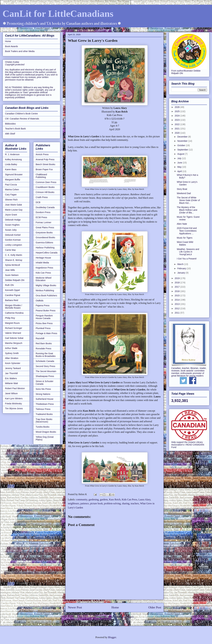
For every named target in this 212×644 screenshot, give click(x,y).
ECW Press (41, 217)
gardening (94, 499)
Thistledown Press (45, 404)
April (180, 171)
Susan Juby (11, 230)
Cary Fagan (11, 195)
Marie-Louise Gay (14, 210)
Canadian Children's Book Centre (21, 114)
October (182, 145)
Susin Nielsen (12, 275)
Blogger (112, 637)
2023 (178, 120)
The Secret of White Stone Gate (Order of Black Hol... (188, 200)
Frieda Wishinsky (13, 404)
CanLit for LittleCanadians (58, 14)
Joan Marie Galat (13, 205)
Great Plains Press (45, 227)
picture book (96, 503)
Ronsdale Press (43, 348)
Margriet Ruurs (12, 323)
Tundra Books (43, 427)
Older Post (155, 607)
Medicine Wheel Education (44, 279)
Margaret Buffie (13, 180)
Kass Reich (115, 499)
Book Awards (11, 46)
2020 (178, 133)
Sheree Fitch (11, 200)
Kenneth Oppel (12, 290)
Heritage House (43, 258)
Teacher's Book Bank (15, 129)
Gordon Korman (13, 240)
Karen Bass (11, 169)
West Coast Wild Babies (185, 243)
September (183, 150)
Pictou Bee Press (44, 323)
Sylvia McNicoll (12, 265)
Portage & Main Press (46, 333)
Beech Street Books (45, 164)
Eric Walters (11, 378)
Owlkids (40, 301)
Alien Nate (182, 224)
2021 (178, 129)
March (181, 264)
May (180, 167)
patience (85, 503)
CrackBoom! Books (45, 187)
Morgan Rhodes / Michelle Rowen (13, 307)
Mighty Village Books (46, 285)
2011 (178, 313)
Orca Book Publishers (46, 296)
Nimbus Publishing (45, 290)
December (183, 137)
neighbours (73, 503)
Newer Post (75, 607)
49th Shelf (10, 134)
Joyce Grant (11, 215)
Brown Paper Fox (44, 169)
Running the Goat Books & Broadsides (46, 355)
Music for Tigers (185, 238)
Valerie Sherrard (13, 333)
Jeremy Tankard (13, 368)
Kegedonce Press (44, 268)
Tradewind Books (44, 414)
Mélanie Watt (11, 383)
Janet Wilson (11, 393)
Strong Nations (43, 394)
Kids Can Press (129, 499)
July (180, 158)
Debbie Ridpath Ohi (15, 280)
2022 (178, 124)
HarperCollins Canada (47, 253)
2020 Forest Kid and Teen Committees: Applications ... (187, 231)
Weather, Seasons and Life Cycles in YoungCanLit (188, 252)
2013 (178, 304)
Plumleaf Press (43, 328)
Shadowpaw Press (45, 376)
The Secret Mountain (46, 371)
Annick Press (42, 154)
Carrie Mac (10, 250)
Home (115, 607)
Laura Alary (144, 499)
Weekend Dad (184, 193)
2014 (178, 300)
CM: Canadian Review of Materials (22, 119)
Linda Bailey (11, 164)
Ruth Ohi (9, 285)
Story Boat (182, 189)
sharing (126, 503)
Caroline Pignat (13, 295)
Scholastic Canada (45, 361)
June (180, 163)
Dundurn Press (43, 212)
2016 (178, 291)
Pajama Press (43, 305)
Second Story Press (45, 366)
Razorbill (40, 338)
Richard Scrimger (14, 328)
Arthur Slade (11, 348)
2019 (178, 278)
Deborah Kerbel (13, 235)
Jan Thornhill (11, 373)
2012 (178, 308)
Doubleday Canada (45, 207)
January (182, 273)
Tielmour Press (43, 409)
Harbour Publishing (45, 248)
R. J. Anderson (12, 154)
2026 (178, 107)
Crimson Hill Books (45, 192)
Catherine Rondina (14, 313)
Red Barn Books (44, 343)
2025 (178, 111)
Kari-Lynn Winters (14, 398)
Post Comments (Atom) (121, 617)
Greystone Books (44, 233)
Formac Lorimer (43, 222)
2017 (178, 287)
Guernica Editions (44, 243)
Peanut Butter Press (46, 311)
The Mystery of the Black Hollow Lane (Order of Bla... (187, 210)
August (181, 154)
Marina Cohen (12, 190)
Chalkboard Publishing (41, 176)
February (182, 268)
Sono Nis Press (43, 389)
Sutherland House (45, 399)
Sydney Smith (12, 353)
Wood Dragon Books (46, 432)
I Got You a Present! (187, 259)
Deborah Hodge (13, 220)
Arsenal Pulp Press (45, 159)
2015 (178, 296)
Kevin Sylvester (13, 363)
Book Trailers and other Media (20, 51)
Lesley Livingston (13, 245)
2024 (178, 116)
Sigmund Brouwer (14, 174)
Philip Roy (10, 318)
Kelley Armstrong (13, 159)
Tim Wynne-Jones (14, 408)
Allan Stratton (12, 358)
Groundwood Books (45, 237)
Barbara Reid (12, 300)
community (82, 499)
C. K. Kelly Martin (14, 255)
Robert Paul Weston (15, 388)
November (183, 141)
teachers (135, 503)
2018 (178, 283)
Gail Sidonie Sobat (14, 338)
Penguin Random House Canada (44, 317)
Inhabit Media (42, 263)
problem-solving (112, 503)
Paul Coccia (11, 185)
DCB (38, 202)
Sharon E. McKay (14, 260)
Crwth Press (42, 197)
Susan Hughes (12, 225)
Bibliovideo (10, 124)
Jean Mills (10, 270)
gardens (104, 499)
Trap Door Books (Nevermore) (44, 421)
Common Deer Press (46, 182)
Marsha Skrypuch (14, 343)
